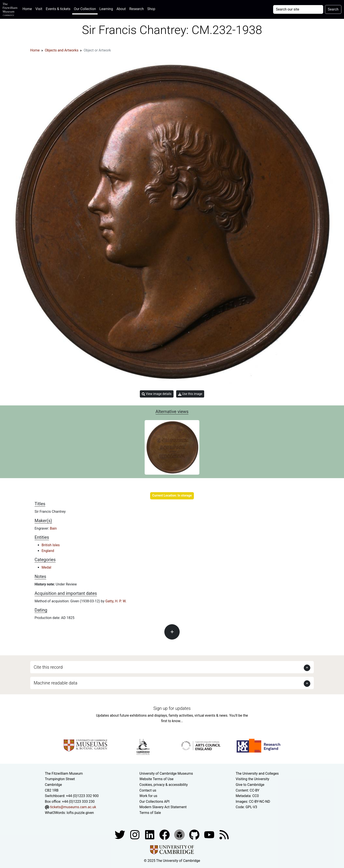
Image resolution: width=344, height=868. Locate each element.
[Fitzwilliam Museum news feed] (224, 835)
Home (28, 8)
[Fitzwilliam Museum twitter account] (120, 835)
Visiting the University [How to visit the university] (252, 779)
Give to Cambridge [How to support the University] (250, 785)
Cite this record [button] (48, 667)
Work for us (148, 796)
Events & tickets (58, 9)
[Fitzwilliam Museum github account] (195, 835)
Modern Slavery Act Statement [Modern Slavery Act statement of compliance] (163, 807)
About (121, 9)
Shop (151, 9)
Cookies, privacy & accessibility (164, 785)
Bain (53, 528)
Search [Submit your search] (333, 9)
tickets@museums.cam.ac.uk (73, 807)
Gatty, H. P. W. (116, 601)
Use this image (190, 394)
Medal (46, 567)
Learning (106, 9)
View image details (157, 394)
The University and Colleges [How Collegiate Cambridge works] (257, 773)
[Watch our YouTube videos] (210, 835)
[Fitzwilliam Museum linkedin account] (165, 835)
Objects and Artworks (62, 50)
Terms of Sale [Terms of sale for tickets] (150, 813)
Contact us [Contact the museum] (148, 790)
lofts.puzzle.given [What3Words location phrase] (80, 813)
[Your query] (298, 9)
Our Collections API (154, 802)
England (48, 551)
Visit (39, 9)
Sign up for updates (172, 708)
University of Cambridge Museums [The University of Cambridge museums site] (166, 773)
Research (137, 9)
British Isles (51, 545)
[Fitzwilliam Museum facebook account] (150, 835)
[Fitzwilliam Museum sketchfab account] (180, 835)
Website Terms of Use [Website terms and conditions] (156, 779)
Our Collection (85, 9)
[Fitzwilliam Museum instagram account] (135, 835)
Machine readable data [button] (55, 683)
